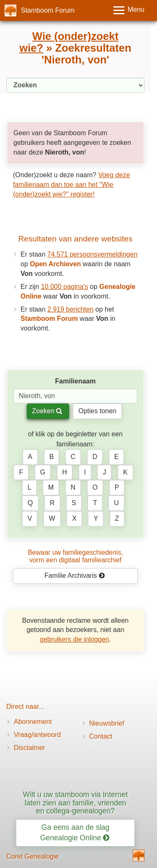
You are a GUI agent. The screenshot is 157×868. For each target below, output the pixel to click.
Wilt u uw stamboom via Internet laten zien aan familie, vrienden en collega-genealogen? (75, 803)
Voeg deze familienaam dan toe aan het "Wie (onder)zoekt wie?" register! (71, 185)
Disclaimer (30, 748)
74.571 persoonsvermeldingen (92, 254)
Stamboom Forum (48, 10)
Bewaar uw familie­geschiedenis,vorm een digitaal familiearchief (75, 556)
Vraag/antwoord (37, 735)
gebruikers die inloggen (74, 639)
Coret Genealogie (32, 856)
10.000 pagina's (64, 287)
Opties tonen (97, 411)
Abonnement (33, 722)
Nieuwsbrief (107, 723)
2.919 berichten (70, 309)
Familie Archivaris (75, 576)
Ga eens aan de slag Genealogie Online (75, 833)
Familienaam (76, 381)
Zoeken (48, 411)
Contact (101, 736)
